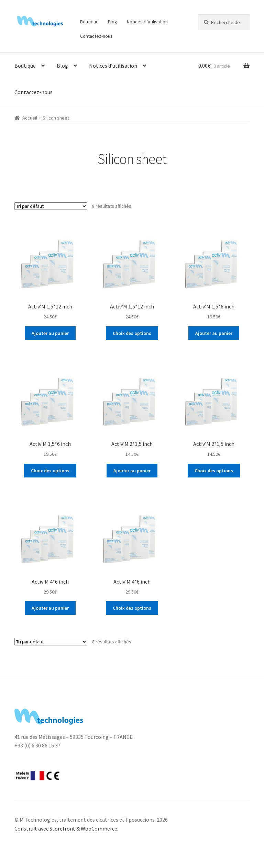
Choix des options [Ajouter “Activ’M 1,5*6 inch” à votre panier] (50, 471)
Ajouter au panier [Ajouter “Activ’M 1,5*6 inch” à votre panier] (214, 333)
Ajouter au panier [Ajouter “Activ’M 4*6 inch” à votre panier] (50, 608)
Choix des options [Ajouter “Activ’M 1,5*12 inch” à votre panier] (132, 333)
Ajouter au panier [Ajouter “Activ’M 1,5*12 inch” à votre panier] (50, 333)
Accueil (30, 118)
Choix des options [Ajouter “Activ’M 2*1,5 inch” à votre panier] (214, 471)
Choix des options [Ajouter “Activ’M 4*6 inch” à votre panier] (132, 608)
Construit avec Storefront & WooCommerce (66, 828)
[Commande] (51, 206)
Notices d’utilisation (147, 22)
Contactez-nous (96, 36)
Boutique (89, 22)
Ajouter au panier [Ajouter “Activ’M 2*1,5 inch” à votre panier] (132, 471)
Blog (113, 22)
